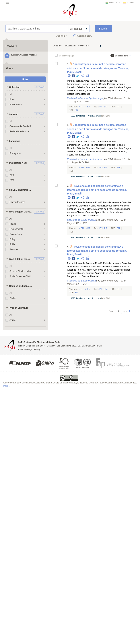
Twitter (78, 76)
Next (130, 313)
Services (14, 249)
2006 (12, 175)
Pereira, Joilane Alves (78, 81)
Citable (13, 298)
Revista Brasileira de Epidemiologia (22, 131)
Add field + (62, 36)
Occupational (16, 234)
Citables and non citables (21, 286)
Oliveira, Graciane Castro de (91, 87)
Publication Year (18, 163)
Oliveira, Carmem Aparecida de (92, 212)
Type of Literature (19, 308)
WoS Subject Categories (21, 212)
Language (14, 141)
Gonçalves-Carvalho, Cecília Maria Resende (90, 206)
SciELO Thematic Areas (21, 190)
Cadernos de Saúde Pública (22, 126)
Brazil (12, 99)
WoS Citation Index (20, 259)
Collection (15, 87)
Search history (85, 36)
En (89, 107)
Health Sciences (17, 202)
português (114, 3)
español (131, 3)
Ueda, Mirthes (116, 212)
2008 (12, 180)
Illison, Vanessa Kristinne (92, 91)
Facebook (74, 76)
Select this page (66, 56)
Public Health (16, 105)
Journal (13, 114)
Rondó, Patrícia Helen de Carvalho (113, 202)
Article (12, 320)
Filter (25, 79)
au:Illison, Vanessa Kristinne (37, 29)
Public (12, 244)
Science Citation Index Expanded (22, 271)
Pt (82, 107)
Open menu (9, 3)
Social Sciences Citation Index (22, 276)
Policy (12, 239)
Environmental (16, 229)
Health (13, 224)
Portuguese (15, 153)
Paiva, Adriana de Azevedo (104, 81)
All (11, 94)
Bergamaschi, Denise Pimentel (83, 84)
